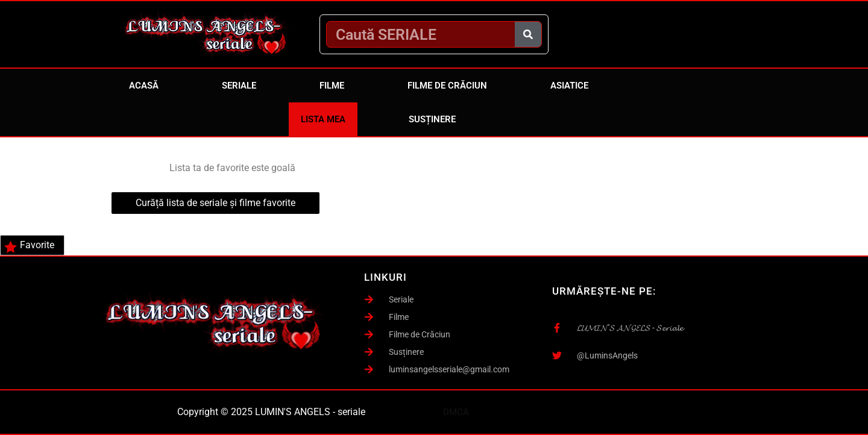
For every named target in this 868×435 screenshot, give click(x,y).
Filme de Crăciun (447, 86)
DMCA (456, 412)
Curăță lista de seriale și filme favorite (215, 203)
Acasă (144, 86)
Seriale (239, 86)
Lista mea (323, 119)
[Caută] (528, 34)
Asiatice (569, 86)
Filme (332, 86)
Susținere (432, 119)
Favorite (29, 246)
